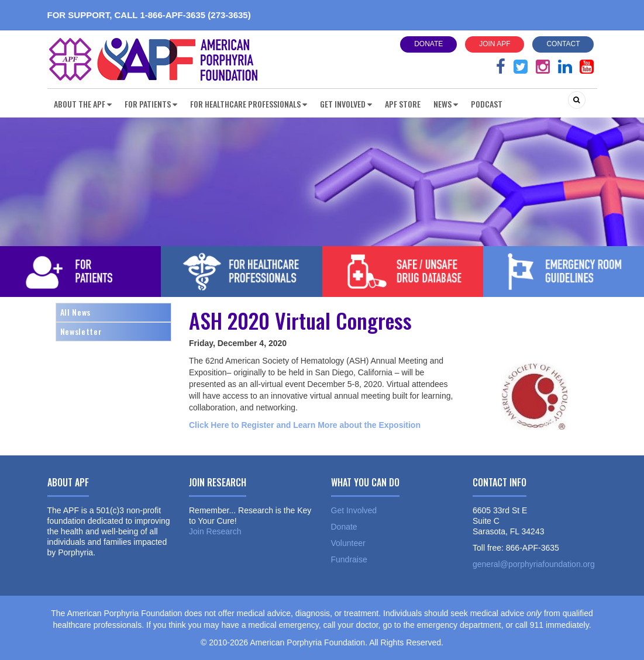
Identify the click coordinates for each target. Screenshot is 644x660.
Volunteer (348, 543)
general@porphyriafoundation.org (534, 564)
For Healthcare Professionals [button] (249, 104)
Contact (563, 44)
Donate (428, 44)
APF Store (403, 104)
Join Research (215, 531)
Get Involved (354, 510)
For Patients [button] (151, 104)
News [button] (446, 104)
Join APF (495, 44)
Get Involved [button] (346, 104)
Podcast (487, 104)
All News (75, 312)
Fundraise (349, 559)
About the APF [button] (83, 104)
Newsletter (81, 331)
